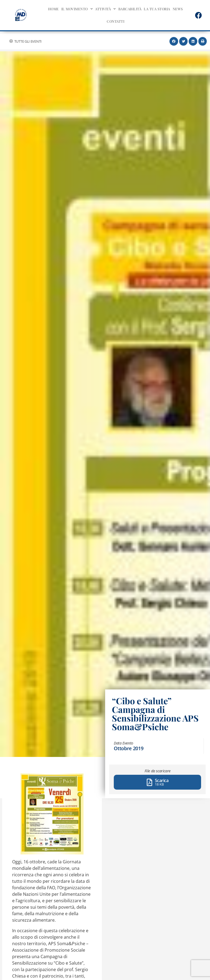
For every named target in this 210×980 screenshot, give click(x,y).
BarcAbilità (130, 9)
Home (54, 9)
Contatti (116, 21)
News (178, 9)
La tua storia (157, 9)
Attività (106, 9)
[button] (174, 41)
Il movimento (77, 9)
